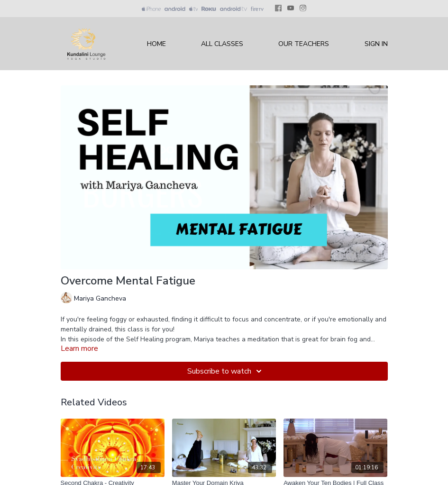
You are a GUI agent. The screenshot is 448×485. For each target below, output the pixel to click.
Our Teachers (304, 44)
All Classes (222, 44)
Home (156, 44)
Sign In (376, 44)
